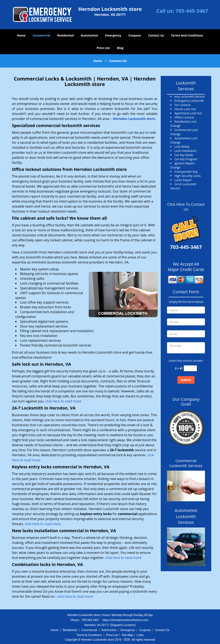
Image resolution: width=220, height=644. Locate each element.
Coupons (135, 35)
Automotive (89, 35)
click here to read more (63, 401)
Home (21, 35)
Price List (103, 48)
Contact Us (156, 35)
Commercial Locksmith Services (186, 463)
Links (140, 635)
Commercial (42, 35)
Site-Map (127, 635)
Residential (66, 35)
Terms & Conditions (89, 635)
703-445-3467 (192, 11)
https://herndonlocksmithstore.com (125, 620)
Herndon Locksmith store (134, 119)
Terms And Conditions (187, 35)
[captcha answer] (190, 368)
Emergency (113, 35)
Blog (120, 48)
